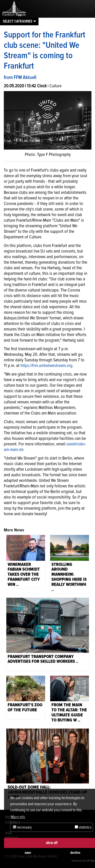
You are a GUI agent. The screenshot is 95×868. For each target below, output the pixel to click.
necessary (22, 827)
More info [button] (18, 817)
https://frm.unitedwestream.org (46, 365)
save (28, 853)
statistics (83, 827)
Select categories (17, 21)
